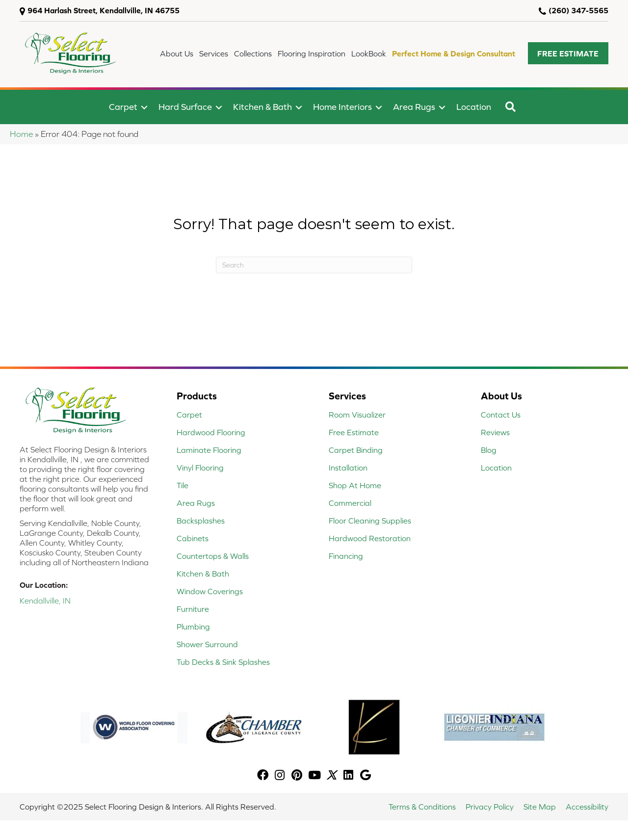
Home (21, 134)
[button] (568, 53)
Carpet (123, 107)
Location (474, 107)
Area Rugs (414, 107)
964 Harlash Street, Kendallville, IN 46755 (104, 10)
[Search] (314, 265)
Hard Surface (185, 107)
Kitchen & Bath (262, 107)
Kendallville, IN (45, 601)
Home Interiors (342, 107)
